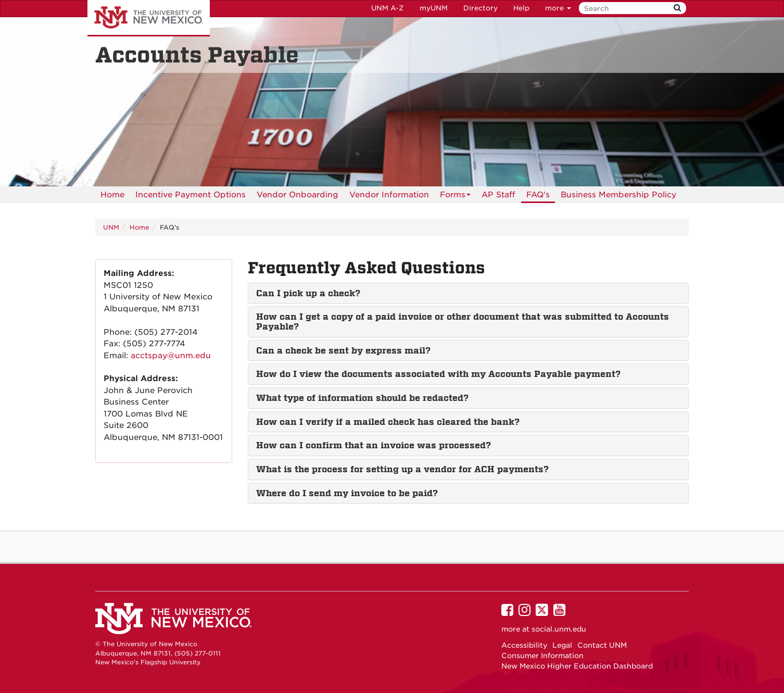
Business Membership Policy (618, 195)
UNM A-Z (388, 8)
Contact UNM (602, 645)
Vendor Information (389, 195)
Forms (455, 197)
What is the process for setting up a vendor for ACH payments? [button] (402, 469)
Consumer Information (542, 656)
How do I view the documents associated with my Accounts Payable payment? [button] (438, 374)
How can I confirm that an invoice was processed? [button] (374, 445)
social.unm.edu (559, 629)
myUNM (434, 8)
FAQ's (538, 195)
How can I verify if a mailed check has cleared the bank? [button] (388, 422)
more (558, 8)
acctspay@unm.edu (171, 356)
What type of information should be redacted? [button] (362, 398)
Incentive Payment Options (191, 195)
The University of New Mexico (149, 18)
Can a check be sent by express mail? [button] (343, 350)
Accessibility (524, 645)
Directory (480, 8)
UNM (111, 227)
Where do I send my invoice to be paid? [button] (347, 493)
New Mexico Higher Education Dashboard (577, 666)
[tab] (469, 293)
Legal (562, 645)
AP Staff (498, 195)
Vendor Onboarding (298, 195)
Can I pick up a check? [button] (308, 293)
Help (521, 8)
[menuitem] (112, 195)
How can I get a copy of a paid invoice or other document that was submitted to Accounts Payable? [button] (463, 322)
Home (112, 195)
